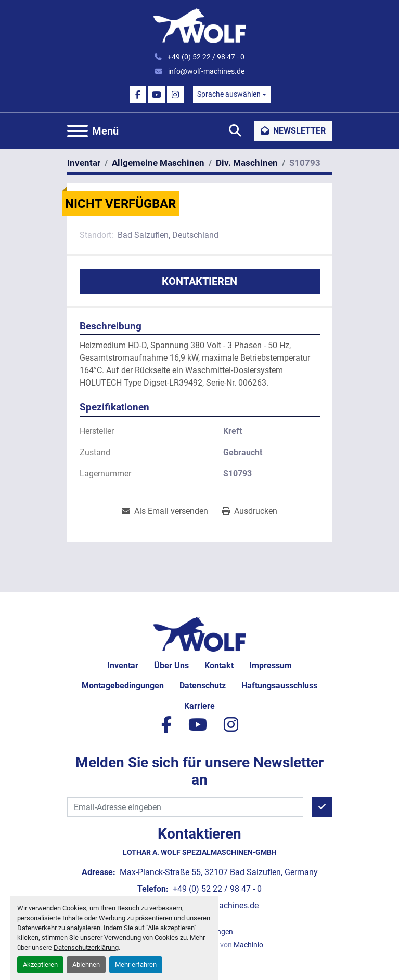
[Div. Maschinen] (247, 163)
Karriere (200, 706)
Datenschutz (203, 686)
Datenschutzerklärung (86, 948)
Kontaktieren (200, 281)
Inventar (123, 665)
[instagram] (175, 95)
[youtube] (157, 95)
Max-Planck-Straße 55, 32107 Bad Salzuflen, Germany (218, 872)
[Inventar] (84, 163)
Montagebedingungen (123, 686)
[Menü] (78, 131)
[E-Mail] (185, 807)
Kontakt (219, 665)
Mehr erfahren (136, 965)
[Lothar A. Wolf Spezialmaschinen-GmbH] (200, 634)
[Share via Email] (165, 511)
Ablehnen (86, 965)
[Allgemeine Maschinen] (158, 163)
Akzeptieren (40, 965)
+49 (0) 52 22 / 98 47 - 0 (205, 57)
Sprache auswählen (229, 94)
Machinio (248, 945)
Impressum (271, 665)
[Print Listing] (249, 511)
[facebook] (138, 95)
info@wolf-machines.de (205, 71)
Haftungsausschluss (279, 686)
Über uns (171, 665)
